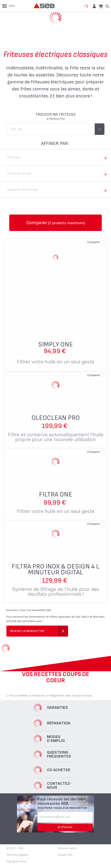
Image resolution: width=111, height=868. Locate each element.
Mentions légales (17, 855)
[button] (94, 6)
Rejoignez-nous (17, 861)
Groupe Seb (65, 855)
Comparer (94, 242)
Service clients (67, 848)
